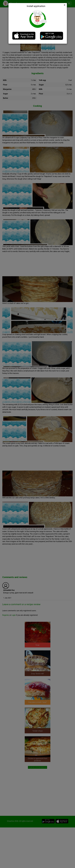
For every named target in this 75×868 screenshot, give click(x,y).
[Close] (64, 5)
